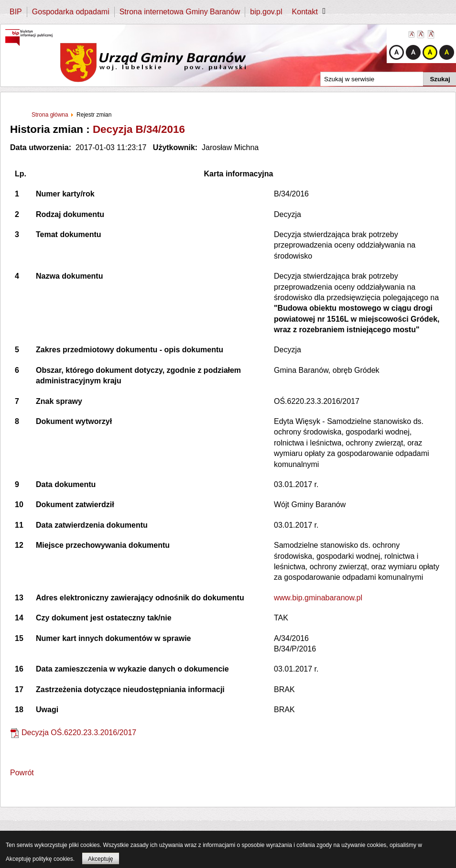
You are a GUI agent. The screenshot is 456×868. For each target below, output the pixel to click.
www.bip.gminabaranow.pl (318, 598)
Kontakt (305, 12)
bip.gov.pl (266, 12)
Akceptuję (101, 859)
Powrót (22, 773)
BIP (16, 12)
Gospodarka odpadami (71, 12)
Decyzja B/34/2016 (139, 129)
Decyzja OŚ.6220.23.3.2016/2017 (79, 732)
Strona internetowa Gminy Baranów (180, 12)
